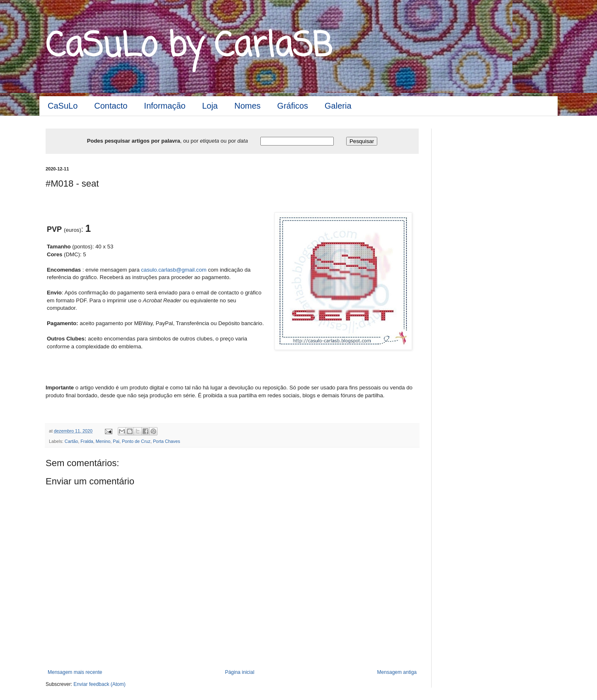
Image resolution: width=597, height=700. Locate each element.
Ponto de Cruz (136, 441)
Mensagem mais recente (75, 672)
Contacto (111, 106)
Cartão (71, 441)
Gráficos (293, 106)
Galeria (338, 106)
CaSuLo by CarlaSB (189, 47)
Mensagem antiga (397, 672)
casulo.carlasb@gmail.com (174, 270)
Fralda (87, 441)
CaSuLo (63, 106)
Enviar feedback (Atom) (99, 684)
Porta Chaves (166, 441)
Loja (210, 106)
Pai (116, 441)
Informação (165, 106)
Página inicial (240, 672)
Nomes (247, 106)
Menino (103, 441)
